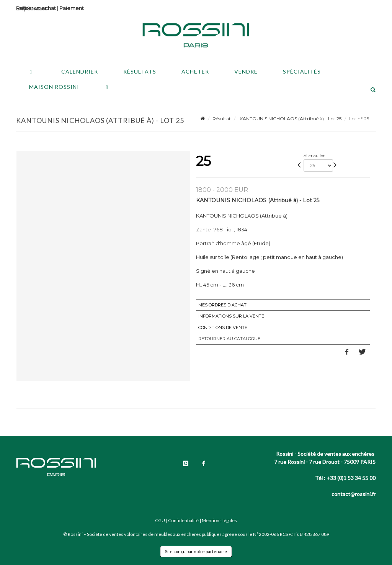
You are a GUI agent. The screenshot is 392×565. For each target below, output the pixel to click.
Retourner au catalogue (229, 339)
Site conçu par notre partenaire (196, 551)
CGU (160, 520)
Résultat (222, 119)
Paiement (72, 8)
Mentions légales (219, 520)
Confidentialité (183, 520)
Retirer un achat (36, 8)
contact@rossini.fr (354, 494)
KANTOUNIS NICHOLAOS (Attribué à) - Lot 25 (290, 119)
